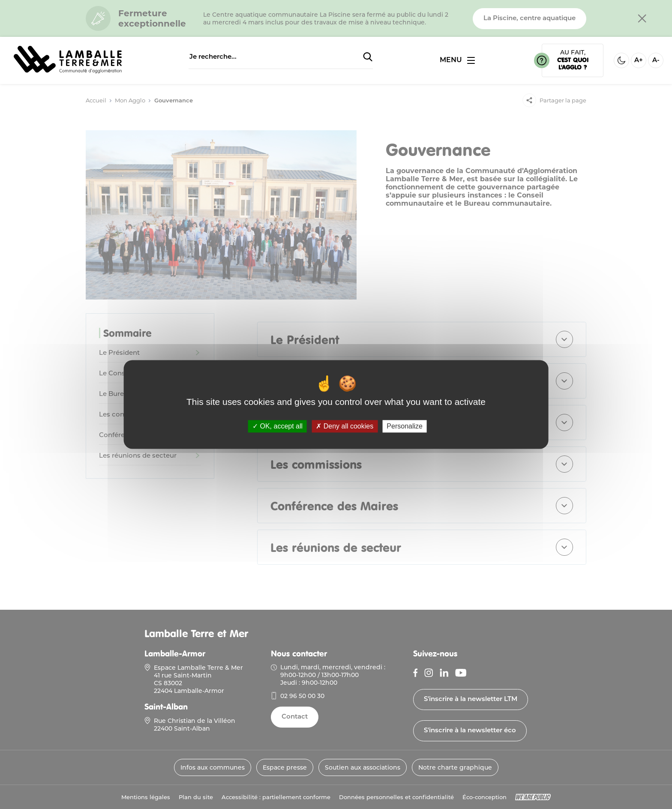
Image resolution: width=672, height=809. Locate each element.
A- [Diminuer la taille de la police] (656, 61)
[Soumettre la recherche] (368, 57)
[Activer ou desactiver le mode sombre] (621, 60)
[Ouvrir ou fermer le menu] (457, 60)
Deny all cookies (345, 426)
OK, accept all (277, 426)
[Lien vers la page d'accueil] (68, 71)
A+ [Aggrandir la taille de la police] (639, 61)
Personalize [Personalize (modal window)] (405, 426)
